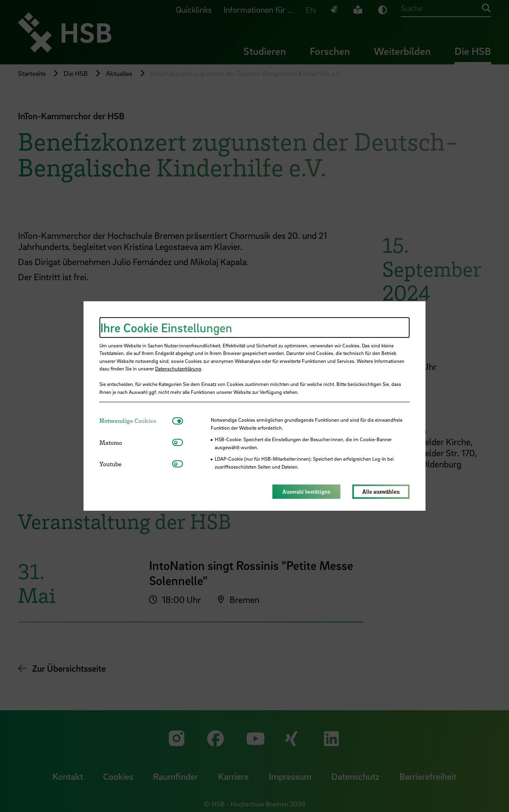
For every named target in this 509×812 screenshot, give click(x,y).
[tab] (136, 421)
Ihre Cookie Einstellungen (166, 328)
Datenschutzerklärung (178, 368)
